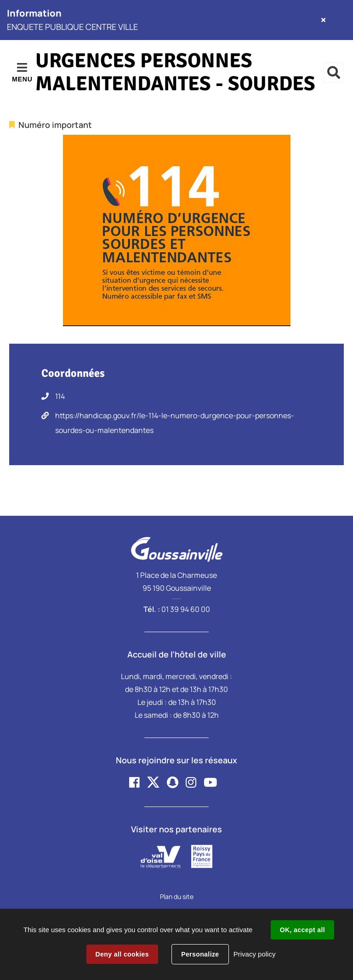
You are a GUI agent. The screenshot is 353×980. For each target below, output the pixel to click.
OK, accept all (302, 930)
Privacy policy (255, 954)
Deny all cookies (122, 954)
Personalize (200, 954)
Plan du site (177, 896)
